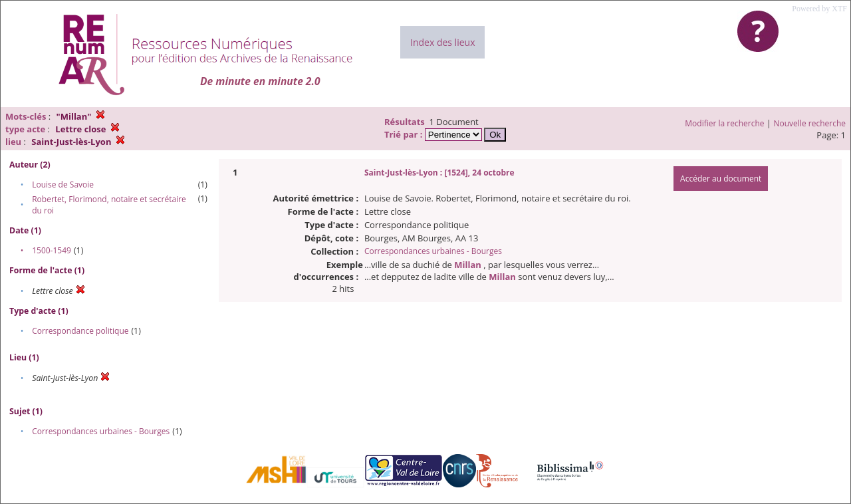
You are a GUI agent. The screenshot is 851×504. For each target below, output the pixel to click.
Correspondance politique (80, 331)
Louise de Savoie (63, 185)
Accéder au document (721, 179)
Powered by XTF (819, 9)
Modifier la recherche (724, 123)
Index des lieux (442, 42)
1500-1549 (52, 250)
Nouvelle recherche (810, 123)
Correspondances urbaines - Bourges (101, 431)
